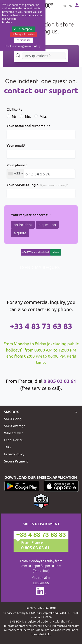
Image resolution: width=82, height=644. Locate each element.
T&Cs (8, 447)
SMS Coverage (15, 426)
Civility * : (14, 109)
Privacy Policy (14, 454)
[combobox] (15, 174)
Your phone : (17, 165)
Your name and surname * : (28, 125)
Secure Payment (16, 461)
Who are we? (14, 433)
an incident (23, 225)
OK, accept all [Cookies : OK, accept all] (24, 29)
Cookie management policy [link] (23, 46)
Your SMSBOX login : (37, 185)
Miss (43, 116)
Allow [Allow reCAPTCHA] (56, 252)
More (9, 22)
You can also (41, 580)
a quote (20, 233)
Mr (14, 116)
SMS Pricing (13, 419)
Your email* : (17, 145)
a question (47, 225)
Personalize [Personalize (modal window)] (24, 40)
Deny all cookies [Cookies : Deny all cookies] (23, 34)
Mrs (28, 116)
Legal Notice (13, 440)
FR (64, 6)
